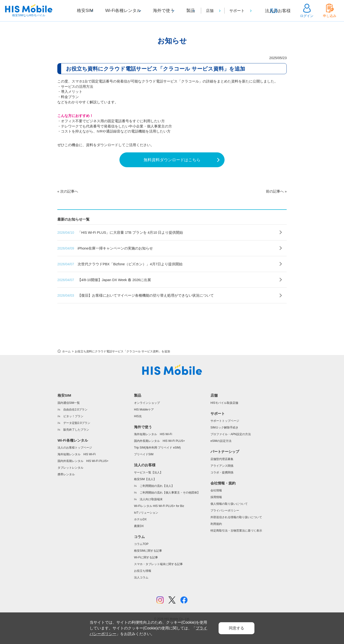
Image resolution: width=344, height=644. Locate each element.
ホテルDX (140, 538)
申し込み (330, 16)
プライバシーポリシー (225, 529)
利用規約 (216, 542)
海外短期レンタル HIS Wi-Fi (77, 472)
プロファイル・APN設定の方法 (231, 452)
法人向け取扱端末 (151, 517)
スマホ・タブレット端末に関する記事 (158, 582)
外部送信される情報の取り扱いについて (236, 535)
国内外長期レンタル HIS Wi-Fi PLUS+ (83, 479)
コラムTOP (141, 562)
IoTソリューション (146, 531)
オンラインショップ (147, 421)
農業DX (139, 544)
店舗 (215, 11)
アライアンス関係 (222, 484)
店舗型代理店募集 (222, 477)
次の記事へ (70, 206)
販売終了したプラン (76, 448)
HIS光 (138, 434)
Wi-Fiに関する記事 (146, 576)
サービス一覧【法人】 (148, 491)
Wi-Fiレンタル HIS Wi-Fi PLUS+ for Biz (159, 524)
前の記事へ (274, 206)
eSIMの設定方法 (221, 459)
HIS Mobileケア (144, 428)
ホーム (66, 370)
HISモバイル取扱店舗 (224, 421)
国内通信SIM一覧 (69, 421)
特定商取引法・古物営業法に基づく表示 (236, 549)
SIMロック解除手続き (224, 446)
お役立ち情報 (143, 589)
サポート (243, 11)
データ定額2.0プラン (77, 441)
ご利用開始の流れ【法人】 (157, 504)
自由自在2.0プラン (75, 428)
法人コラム (141, 596)
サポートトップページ (225, 439)
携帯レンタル (66, 493)
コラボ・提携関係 (222, 491)
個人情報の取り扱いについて (229, 522)
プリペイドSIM (144, 472)
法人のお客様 (281, 16)
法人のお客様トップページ (75, 466)
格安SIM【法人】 (145, 497)
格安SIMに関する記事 (148, 569)
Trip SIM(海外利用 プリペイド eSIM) (157, 466)
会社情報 (216, 509)
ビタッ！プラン (73, 434)
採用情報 (216, 515)
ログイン (307, 16)
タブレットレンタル (70, 486)
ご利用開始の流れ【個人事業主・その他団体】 (170, 511)
